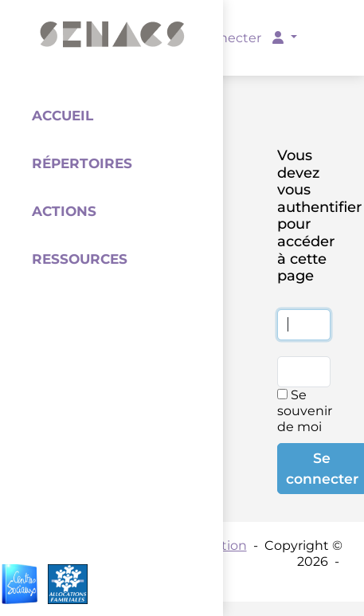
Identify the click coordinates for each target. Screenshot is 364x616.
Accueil (63, 116)
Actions (64, 211)
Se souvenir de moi (305, 411)
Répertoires (82, 163)
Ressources (80, 259)
